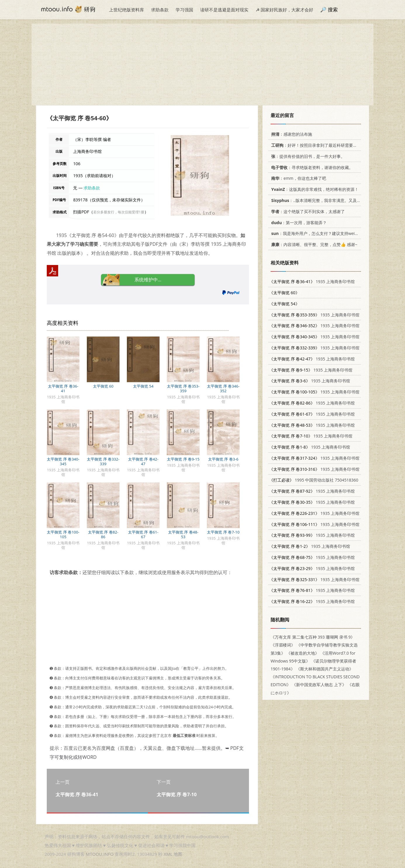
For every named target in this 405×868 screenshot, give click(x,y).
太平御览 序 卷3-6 (223, 459)
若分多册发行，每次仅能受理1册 (119, 212)
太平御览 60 (103, 386)
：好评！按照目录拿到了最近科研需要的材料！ (319, 145)
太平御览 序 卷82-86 (103, 534)
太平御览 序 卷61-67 (143, 534)
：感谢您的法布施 (291, 134)
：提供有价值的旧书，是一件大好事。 (307, 156)
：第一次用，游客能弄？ (298, 223)
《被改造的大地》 (303, 653)
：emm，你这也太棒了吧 (298, 178)
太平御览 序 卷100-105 (63, 534)
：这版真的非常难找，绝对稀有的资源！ (314, 189)
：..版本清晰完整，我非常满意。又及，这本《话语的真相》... (335, 200)
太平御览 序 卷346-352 (223, 388)
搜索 (333, 9)
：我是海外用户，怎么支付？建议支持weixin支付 (319, 233)
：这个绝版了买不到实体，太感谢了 (307, 211)
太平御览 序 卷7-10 (223, 532)
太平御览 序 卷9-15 (183, 459)
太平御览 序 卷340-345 (63, 461)
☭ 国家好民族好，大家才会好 (284, 10)
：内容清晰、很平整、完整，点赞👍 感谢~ (313, 244)
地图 (178, 854)
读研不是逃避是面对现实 (224, 10)
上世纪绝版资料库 (127, 10)
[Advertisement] (202, 65)
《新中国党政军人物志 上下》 (319, 685)
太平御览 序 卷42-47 (143, 461)
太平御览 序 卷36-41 (63, 388)
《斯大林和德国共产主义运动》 (325, 669)
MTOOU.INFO (100, 854)
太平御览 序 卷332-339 (103, 461)
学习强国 (184, 10)
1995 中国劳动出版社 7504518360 (314, 480)
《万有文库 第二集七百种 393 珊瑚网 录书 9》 (313, 637)
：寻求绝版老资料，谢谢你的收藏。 (311, 167)
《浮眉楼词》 (283, 645)
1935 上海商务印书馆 (312, 282)
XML (168, 854)
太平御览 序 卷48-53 (183, 534)
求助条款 (160, 10)
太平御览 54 (143, 386)
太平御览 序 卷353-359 (183, 388)
